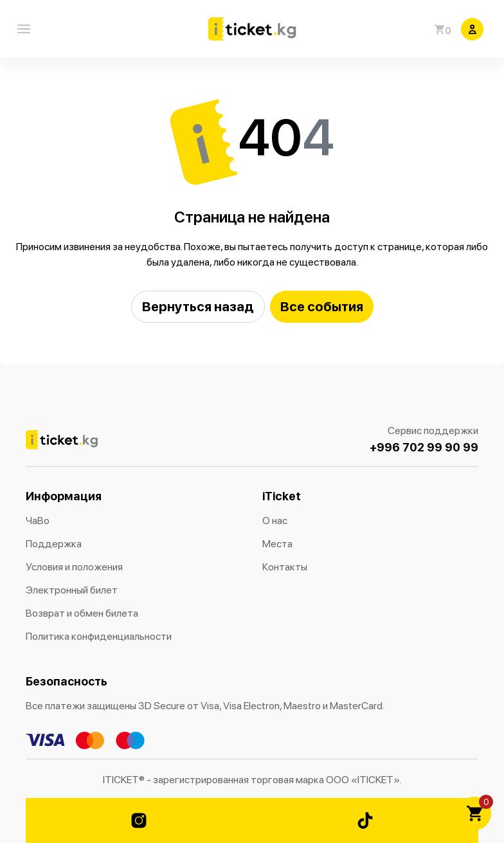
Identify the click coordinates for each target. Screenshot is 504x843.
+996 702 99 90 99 (424, 447)
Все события (322, 306)
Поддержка (54, 544)
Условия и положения (74, 567)
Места (277, 544)
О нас (275, 521)
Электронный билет (72, 590)
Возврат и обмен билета (82, 613)
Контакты (285, 567)
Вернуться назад (198, 306)
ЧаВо (38, 521)
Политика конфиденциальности (99, 636)
